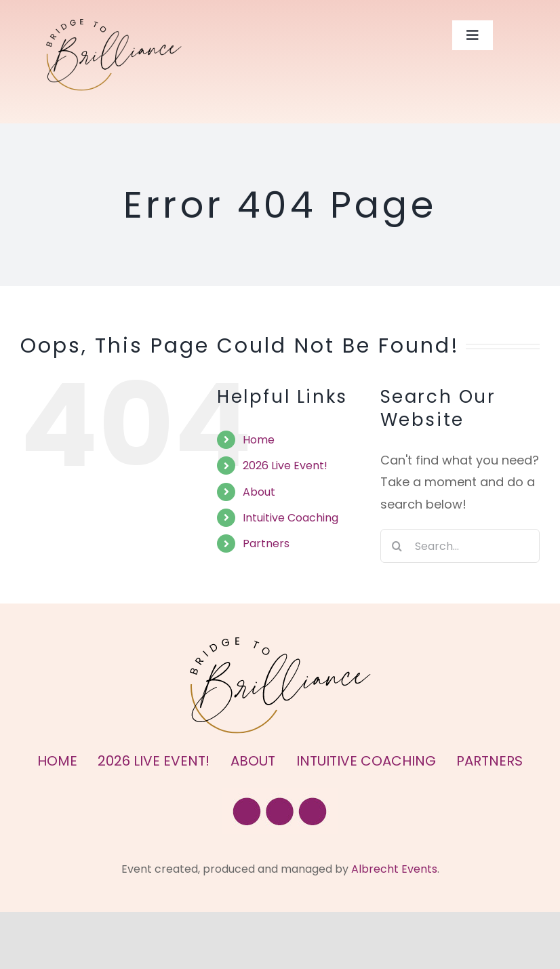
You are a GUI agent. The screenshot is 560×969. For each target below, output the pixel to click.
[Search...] (460, 546)
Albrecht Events (394, 869)
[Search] (397, 546)
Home (259, 440)
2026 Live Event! (285, 466)
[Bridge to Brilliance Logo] (114, 25)
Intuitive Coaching (291, 518)
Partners (266, 543)
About (259, 492)
